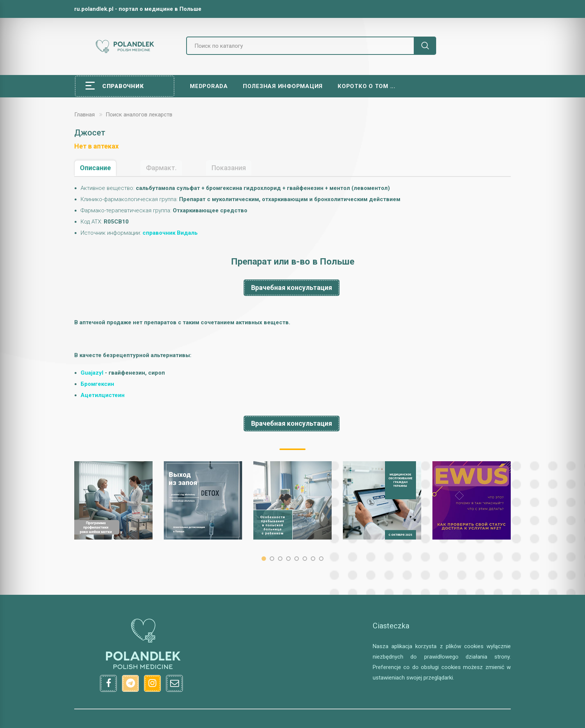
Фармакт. (161, 168)
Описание (95, 168)
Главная (85, 115)
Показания (229, 168)
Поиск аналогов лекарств (139, 115)
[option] (113, 500)
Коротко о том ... (367, 86)
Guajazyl (92, 373)
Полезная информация (283, 86)
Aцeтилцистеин (103, 395)
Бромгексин (97, 384)
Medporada (209, 86)
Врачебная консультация (292, 288)
